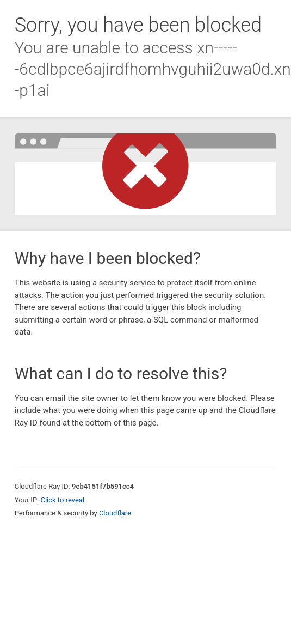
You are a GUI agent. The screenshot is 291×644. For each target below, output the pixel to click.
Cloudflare (115, 513)
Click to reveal (62, 500)
